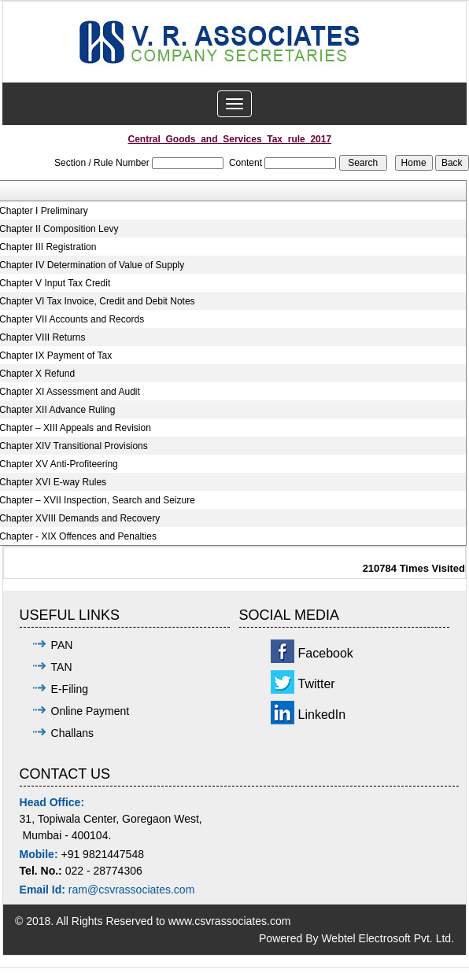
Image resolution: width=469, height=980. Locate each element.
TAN (62, 667)
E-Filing (70, 689)
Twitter (317, 684)
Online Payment (90, 711)
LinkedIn (322, 715)
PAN (62, 645)
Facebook (326, 653)
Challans (72, 733)
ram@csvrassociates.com (131, 890)
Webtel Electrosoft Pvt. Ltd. (388, 938)
